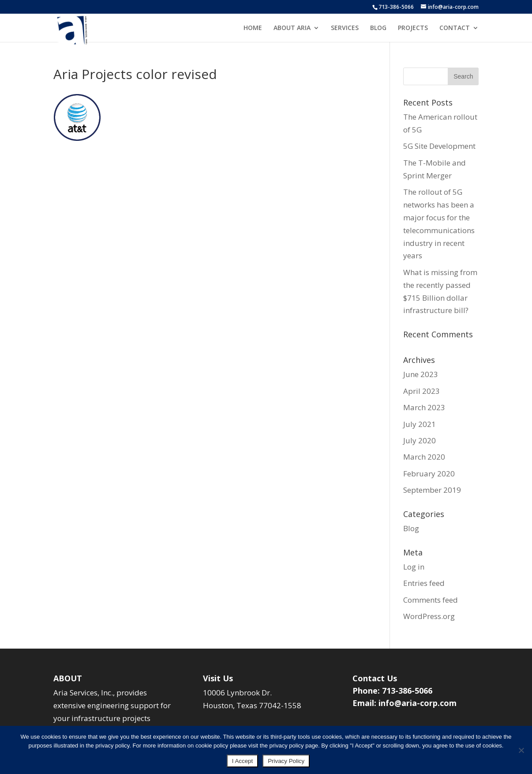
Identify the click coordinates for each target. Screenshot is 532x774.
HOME (253, 28)
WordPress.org (429, 616)
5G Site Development (439, 146)
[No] (521, 750)
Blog (411, 528)
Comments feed (431, 600)
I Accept (242, 761)
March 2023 (424, 407)
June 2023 (421, 374)
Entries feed (424, 583)
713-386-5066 (396, 7)
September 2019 (432, 490)
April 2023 (421, 391)
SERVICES (345, 28)
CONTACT (455, 28)
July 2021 (420, 424)
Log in (414, 567)
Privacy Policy (286, 761)
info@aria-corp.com (418, 703)
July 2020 (420, 440)
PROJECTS (413, 28)
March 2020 (424, 457)
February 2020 (429, 474)
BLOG (378, 28)
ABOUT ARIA (292, 28)
